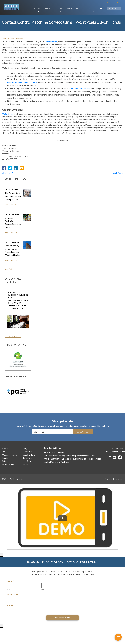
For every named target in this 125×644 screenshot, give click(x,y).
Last (43, 589)
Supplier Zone (113, 2)
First (8, 589)
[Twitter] (115, 458)
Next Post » (118, 173)
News (60, 10)
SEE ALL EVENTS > (13, 337)
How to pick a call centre (55, 452)
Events (69, 8)
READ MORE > (12, 205)
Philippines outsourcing (79, 88)
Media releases (16, 39)
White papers (8, 464)
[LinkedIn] (110, 458)
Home (5, 39)
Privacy (26, 464)
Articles (47, 8)
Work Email (13, 594)
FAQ (78, 8)
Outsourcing (12, 190)
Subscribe (83, 432)
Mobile (10, 605)
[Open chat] (118, 637)
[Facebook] (120, 458)
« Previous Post (9, 173)
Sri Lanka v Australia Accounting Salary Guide (13, 222)
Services (36, 10)
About (24, 8)
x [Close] (2, 555)
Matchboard (51, 42)
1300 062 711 (92, 10)
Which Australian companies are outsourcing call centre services (72, 459)
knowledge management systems (22, 82)
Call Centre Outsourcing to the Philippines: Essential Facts (70, 456)
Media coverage (9, 455)
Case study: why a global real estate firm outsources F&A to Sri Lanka (13, 250)
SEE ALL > (9, 269)
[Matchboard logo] (11, 7)
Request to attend (63, 618)
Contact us (28, 452)
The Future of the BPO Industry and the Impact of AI (13, 196)
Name (10, 581)
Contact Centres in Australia (56, 462)
